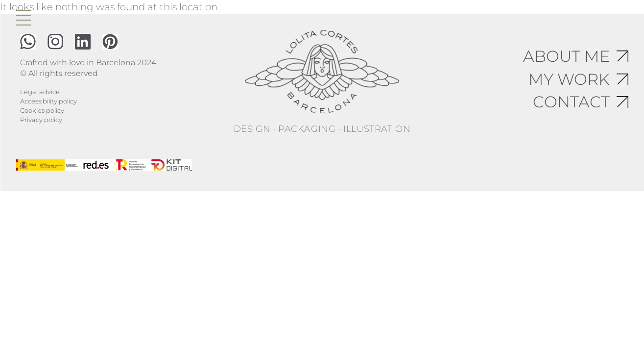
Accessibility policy (48, 101)
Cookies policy (42, 110)
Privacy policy (41, 120)
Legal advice (40, 92)
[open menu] (24, 18)
